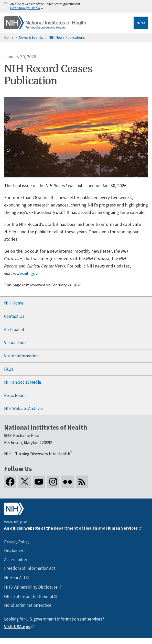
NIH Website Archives (24, 408)
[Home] (45, 23)
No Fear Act (15, 578)
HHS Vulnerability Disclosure (31, 587)
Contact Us (14, 316)
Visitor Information (21, 356)
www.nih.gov (25, 273)
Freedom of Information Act (30, 568)
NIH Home (14, 303)
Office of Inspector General (29, 597)
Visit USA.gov (17, 627)
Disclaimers (15, 551)
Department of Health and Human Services (96, 528)
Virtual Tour (15, 343)
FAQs (9, 369)
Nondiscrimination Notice (28, 605)
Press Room (15, 395)
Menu (141, 23)
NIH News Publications (67, 37)
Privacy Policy (17, 542)
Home (9, 37)
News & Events (31, 37)
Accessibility (16, 560)
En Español (14, 330)
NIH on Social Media (23, 382)
